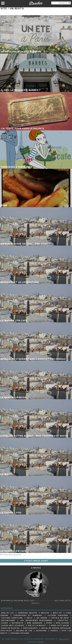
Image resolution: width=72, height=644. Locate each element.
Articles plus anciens (11, 554)
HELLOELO (64, 639)
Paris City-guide (60, 625)
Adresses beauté (27, 613)
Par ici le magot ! (38, 625)
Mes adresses (35, 623)
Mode (49, 623)
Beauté (45, 613)
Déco (30, 618)
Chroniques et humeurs (28, 615)
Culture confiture (12, 618)
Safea (40, 642)
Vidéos (54, 631)
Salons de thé (24, 631)
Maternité (18, 623)
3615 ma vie (7, 613)
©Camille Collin (44, 601)
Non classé (62, 623)
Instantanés (8, 620)
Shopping (41, 631)
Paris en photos (10, 628)
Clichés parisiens (58, 615)
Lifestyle (63, 620)
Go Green (42, 618)
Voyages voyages (20, 633)
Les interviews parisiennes (36, 620)
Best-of (57, 613)
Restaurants (30, 628)
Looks (4, 623)
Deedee (36, 3)
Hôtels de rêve (60, 618)
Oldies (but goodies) (13, 625)
